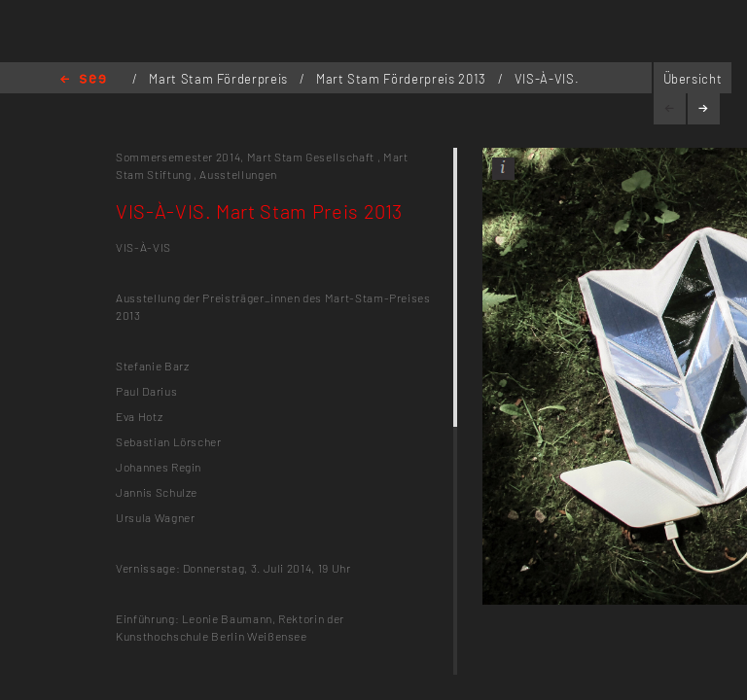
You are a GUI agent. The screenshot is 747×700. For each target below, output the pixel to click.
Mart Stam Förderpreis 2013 (403, 79)
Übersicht (693, 79)
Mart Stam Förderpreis (220, 79)
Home (83, 80)
